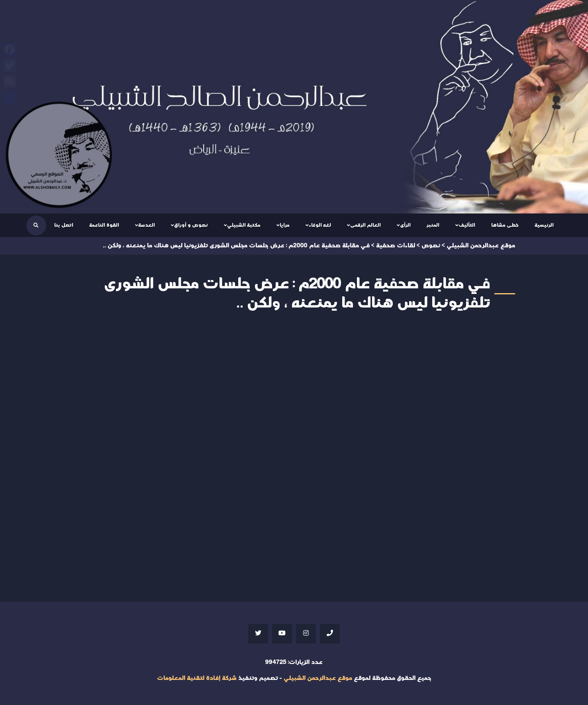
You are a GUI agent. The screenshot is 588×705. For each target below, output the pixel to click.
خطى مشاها (505, 225)
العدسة (147, 225)
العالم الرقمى (366, 225)
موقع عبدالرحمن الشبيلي (318, 678)
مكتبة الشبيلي (244, 225)
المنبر (433, 225)
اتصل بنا (64, 225)
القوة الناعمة (104, 225)
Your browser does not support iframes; (294, 446)
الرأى (405, 225)
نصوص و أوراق (191, 225)
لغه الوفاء (320, 225)
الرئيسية (544, 225)
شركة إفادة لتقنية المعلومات (197, 678)
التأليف (467, 225)
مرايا (285, 225)
